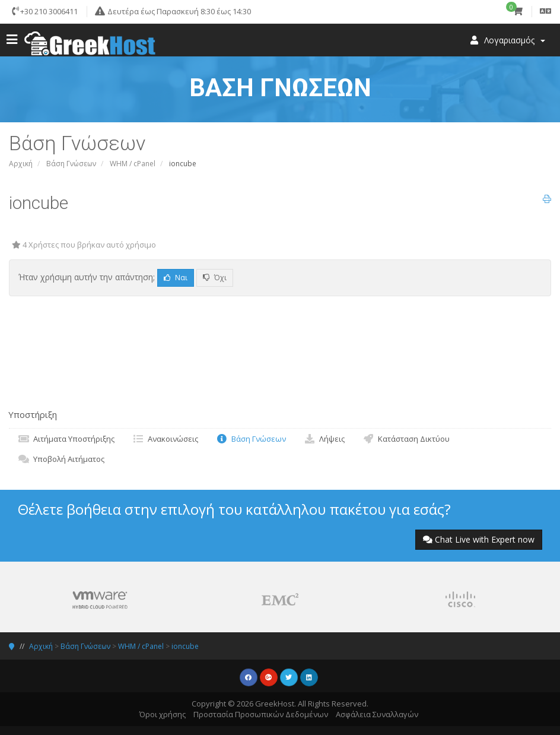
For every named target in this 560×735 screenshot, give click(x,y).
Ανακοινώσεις (165, 439)
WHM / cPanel (133, 164)
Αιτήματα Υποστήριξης (66, 439)
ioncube (185, 646)
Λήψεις (324, 439)
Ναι (176, 278)
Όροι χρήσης (163, 714)
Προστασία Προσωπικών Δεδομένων (261, 714)
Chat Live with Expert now (479, 539)
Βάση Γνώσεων (71, 164)
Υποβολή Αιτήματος (61, 459)
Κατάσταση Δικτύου (406, 439)
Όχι (215, 278)
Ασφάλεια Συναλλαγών (377, 714)
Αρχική (21, 164)
